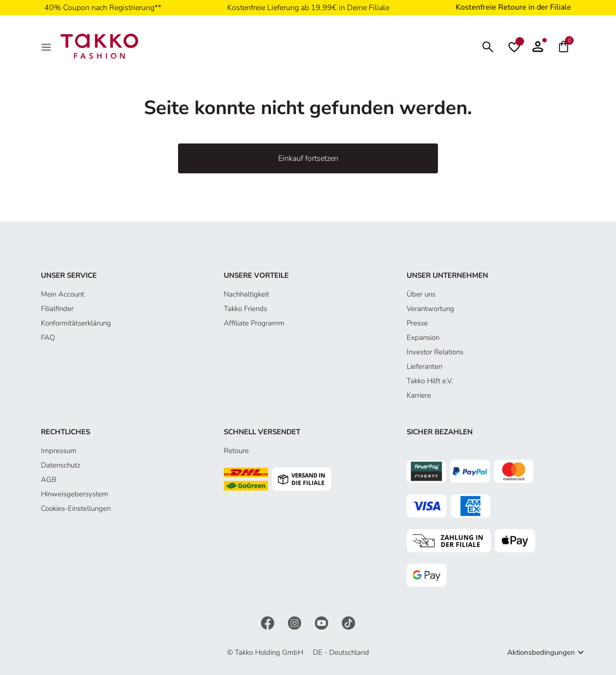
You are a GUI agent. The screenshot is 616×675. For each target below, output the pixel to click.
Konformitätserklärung (76, 323)
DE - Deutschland (341, 652)
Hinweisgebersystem (75, 494)
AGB (49, 480)
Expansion (423, 337)
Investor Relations (435, 352)
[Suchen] (488, 46)
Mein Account (63, 294)
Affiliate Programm (254, 323)
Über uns (421, 294)
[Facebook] (269, 623)
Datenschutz (61, 465)
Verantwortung (430, 309)
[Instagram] (295, 623)
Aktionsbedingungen (541, 652)
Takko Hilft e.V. (430, 381)
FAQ (48, 337)
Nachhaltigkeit (246, 294)
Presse (417, 323)
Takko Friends (245, 309)
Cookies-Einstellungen (76, 508)
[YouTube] (322, 623)
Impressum (59, 451)
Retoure (236, 451)
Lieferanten (424, 366)
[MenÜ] (47, 46)
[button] (538, 46)
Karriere (419, 395)
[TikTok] (348, 623)
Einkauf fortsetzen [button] (308, 158)
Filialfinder (57, 309)
